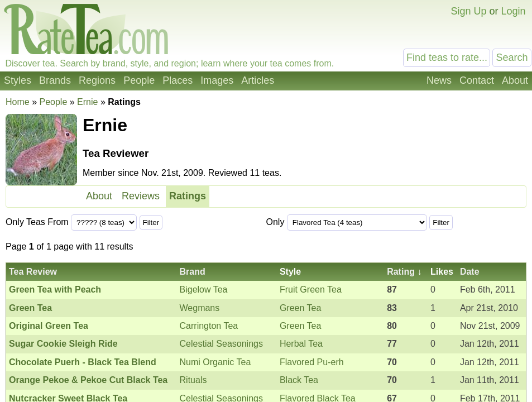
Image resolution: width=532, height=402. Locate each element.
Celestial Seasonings (221, 344)
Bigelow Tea (204, 289)
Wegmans (200, 308)
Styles (18, 80)
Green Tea (300, 308)
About (515, 80)
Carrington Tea (209, 326)
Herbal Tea (301, 344)
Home (18, 102)
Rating (401, 272)
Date (470, 272)
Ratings (188, 196)
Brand (193, 272)
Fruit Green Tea (311, 289)
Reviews (141, 196)
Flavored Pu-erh (312, 362)
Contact (477, 80)
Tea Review (33, 272)
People (139, 80)
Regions (97, 80)
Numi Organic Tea (215, 362)
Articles (258, 80)
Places (178, 80)
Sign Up (468, 11)
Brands (55, 80)
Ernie (87, 102)
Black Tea (299, 380)
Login (513, 11)
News (439, 80)
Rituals (193, 380)
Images (217, 80)
